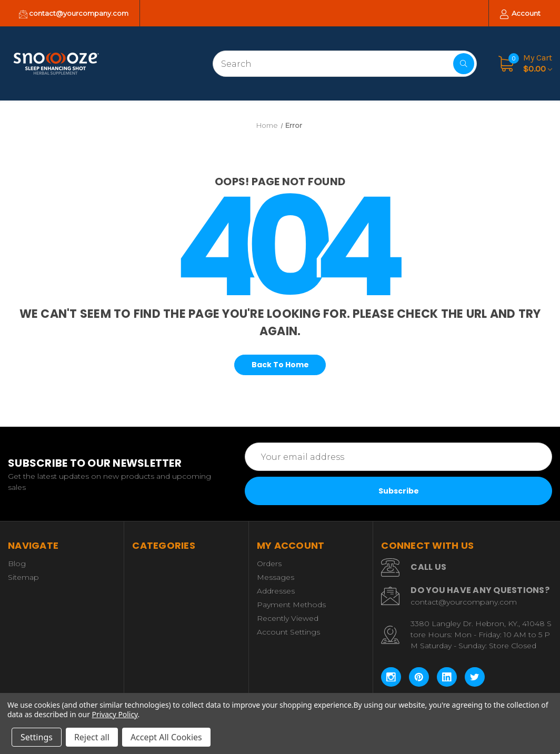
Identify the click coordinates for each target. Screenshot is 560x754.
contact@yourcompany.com (74, 14)
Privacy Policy (115, 714)
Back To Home (280, 365)
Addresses (276, 591)
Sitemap (23, 577)
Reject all (92, 737)
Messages (276, 577)
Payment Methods (291, 605)
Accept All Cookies (166, 737)
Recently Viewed (288, 618)
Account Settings (288, 632)
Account (520, 14)
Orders (269, 564)
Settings (37, 737)
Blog (17, 564)
